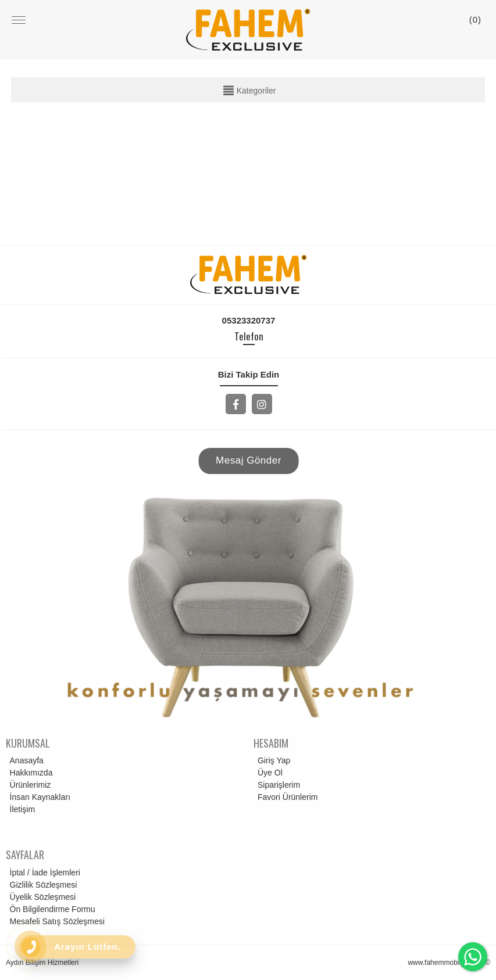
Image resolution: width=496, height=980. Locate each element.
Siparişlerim (277, 785)
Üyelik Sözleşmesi (41, 897)
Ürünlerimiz (29, 785)
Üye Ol (268, 773)
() (475, 19)
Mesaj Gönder (249, 460)
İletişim (21, 809)
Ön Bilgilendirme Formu (51, 909)
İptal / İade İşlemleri (43, 873)
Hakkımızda (30, 773)
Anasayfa (25, 760)
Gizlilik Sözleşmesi (42, 885)
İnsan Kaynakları (38, 797)
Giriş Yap (272, 760)
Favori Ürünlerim (286, 797)
